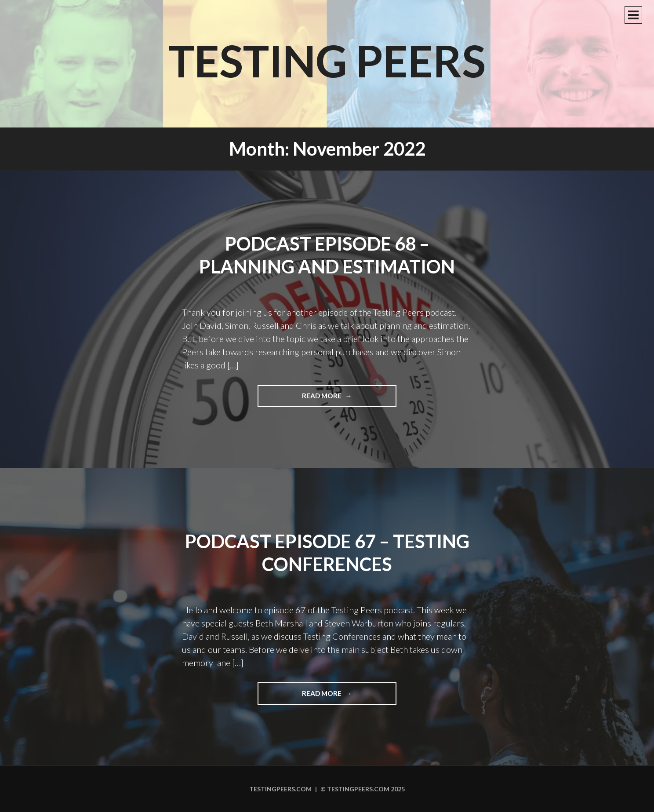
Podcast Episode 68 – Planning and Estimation (327, 255)
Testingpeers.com (280, 789)
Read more (345, 399)
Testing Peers (327, 60)
